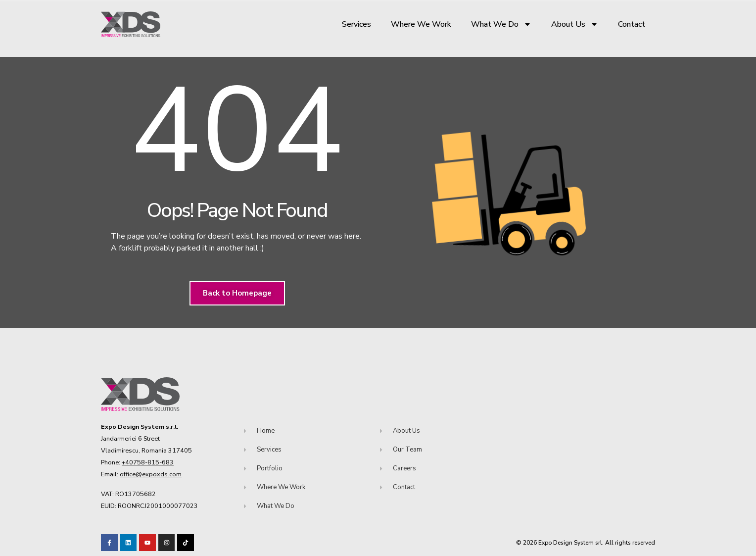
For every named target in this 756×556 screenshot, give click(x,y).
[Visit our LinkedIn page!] (129, 543)
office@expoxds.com (151, 474)
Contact (632, 24)
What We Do (501, 24)
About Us (575, 24)
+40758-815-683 (148, 462)
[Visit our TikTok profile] (167, 543)
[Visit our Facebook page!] (109, 543)
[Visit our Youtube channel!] (147, 543)
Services (356, 24)
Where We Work (421, 24)
